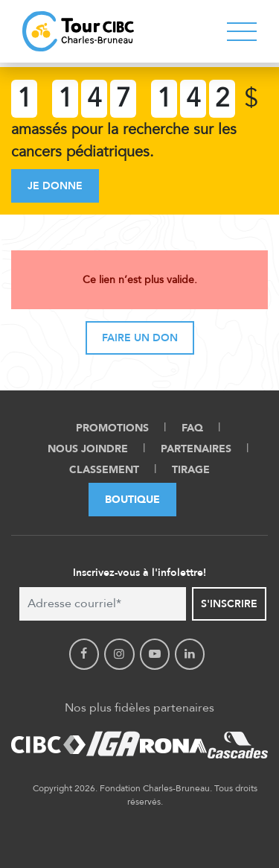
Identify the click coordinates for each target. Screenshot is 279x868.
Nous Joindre (88, 449)
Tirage (191, 470)
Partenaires (196, 449)
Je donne (55, 186)
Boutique (132, 500)
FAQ (192, 428)
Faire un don (140, 338)
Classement (104, 470)
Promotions (112, 428)
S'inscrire (229, 604)
